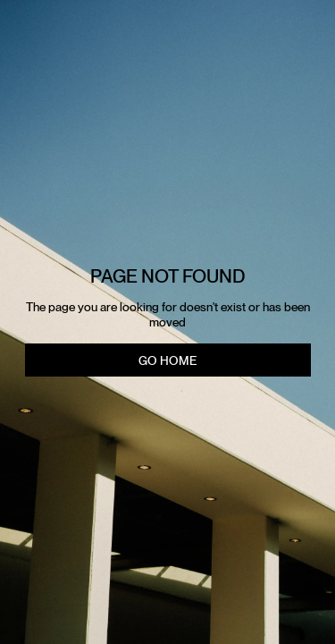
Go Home (167, 360)
